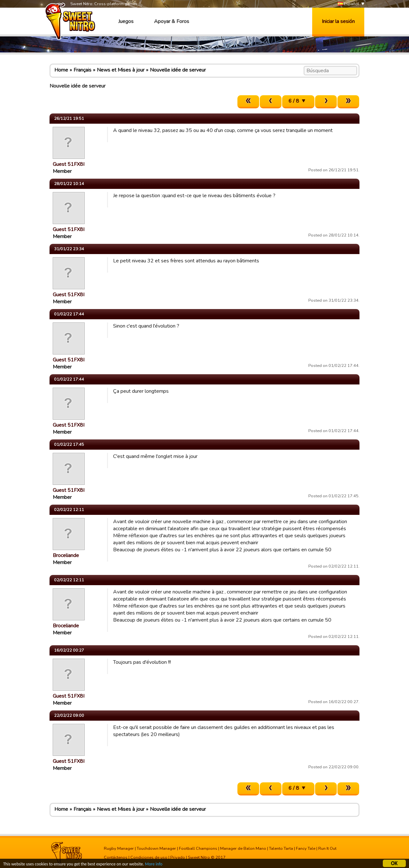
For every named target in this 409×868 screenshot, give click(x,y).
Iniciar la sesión (338, 21)
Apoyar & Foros (172, 21)
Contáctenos (116, 857)
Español (348, 4)
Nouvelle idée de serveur (178, 70)
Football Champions (198, 849)
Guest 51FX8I (69, 164)
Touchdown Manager (156, 849)
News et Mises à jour (121, 70)
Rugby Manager (119, 849)
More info (154, 865)
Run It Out (327, 849)
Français (82, 70)
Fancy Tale (306, 849)
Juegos (126, 21)
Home (61, 70)
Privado (178, 857)
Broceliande (66, 555)
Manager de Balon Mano (243, 849)
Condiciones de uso (149, 857)
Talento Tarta (281, 849)
